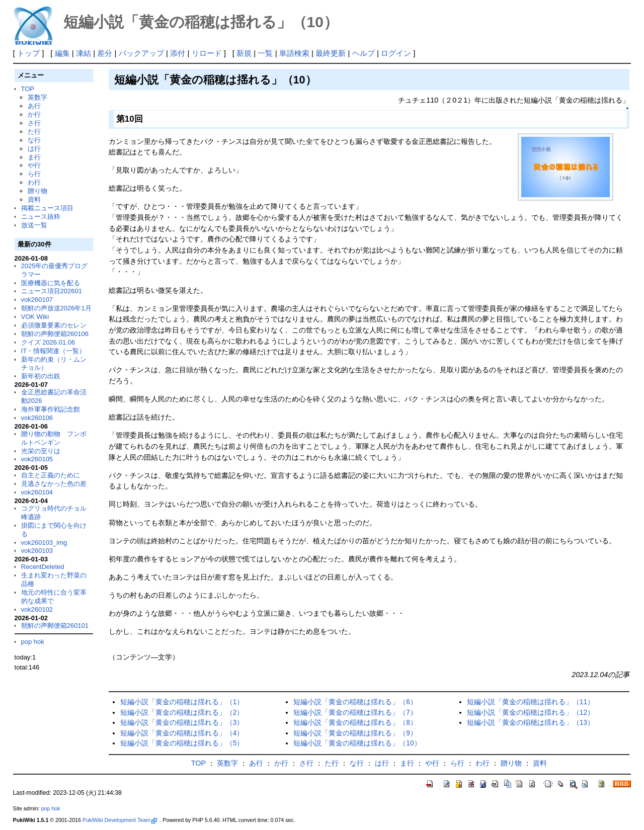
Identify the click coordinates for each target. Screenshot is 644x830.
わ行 (34, 182)
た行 (34, 132)
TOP (28, 89)
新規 (244, 53)
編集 (62, 53)
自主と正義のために (51, 475)
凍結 (84, 53)
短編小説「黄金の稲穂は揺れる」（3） (182, 723)
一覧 (265, 53)
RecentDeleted (43, 567)
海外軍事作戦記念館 (51, 409)
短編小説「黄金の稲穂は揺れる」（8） (355, 723)
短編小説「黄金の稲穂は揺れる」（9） (355, 733)
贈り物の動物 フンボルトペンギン (54, 438)
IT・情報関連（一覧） (54, 351)
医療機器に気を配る (51, 283)
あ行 (34, 106)
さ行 (34, 123)
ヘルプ (364, 53)
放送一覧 (34, 225)
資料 (34, 199)
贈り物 (37, 191)
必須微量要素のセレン (54, 325)
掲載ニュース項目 (47, 208)
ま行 (34, 157)
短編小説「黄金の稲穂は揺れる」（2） (182, 713)
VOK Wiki (35, 317)
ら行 (34, 174)
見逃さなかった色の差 (54, 484)
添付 (178, 53)
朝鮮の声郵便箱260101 (55, 626)
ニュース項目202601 (52, 291)
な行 (34, 140)
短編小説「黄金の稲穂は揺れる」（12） (531, 713)
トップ (28, 53)
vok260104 (37, 492)
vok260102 (37, 609)
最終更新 (331, 53)
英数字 (37, 97)
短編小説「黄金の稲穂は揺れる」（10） (357, 743)
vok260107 (37, 300)
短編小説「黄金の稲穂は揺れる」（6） (355, 702)
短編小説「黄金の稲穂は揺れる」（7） (355, 713)
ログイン (396, 53)
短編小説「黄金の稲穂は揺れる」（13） (531, 723)
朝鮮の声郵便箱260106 (55, 334)
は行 (34, 149)
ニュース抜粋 (41, 217)
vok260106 (37, 418)
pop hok (33, 642)
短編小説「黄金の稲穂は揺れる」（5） (182, 743)
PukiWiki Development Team (120, 820)
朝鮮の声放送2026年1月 (56, 308)
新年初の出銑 (41, 376)
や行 (34, 165)
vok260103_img (44, 543)
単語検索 (294, 53)
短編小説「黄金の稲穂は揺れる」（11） (531, 702)
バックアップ (141, 53)
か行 (34, 114)
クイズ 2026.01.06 (48, 342)
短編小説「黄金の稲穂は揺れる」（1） (182, 702)
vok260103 (37, 551)
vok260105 (37, 459)
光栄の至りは (41, 451)
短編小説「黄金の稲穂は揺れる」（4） (182, 733)
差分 (105, 53)
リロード (207, 53)
